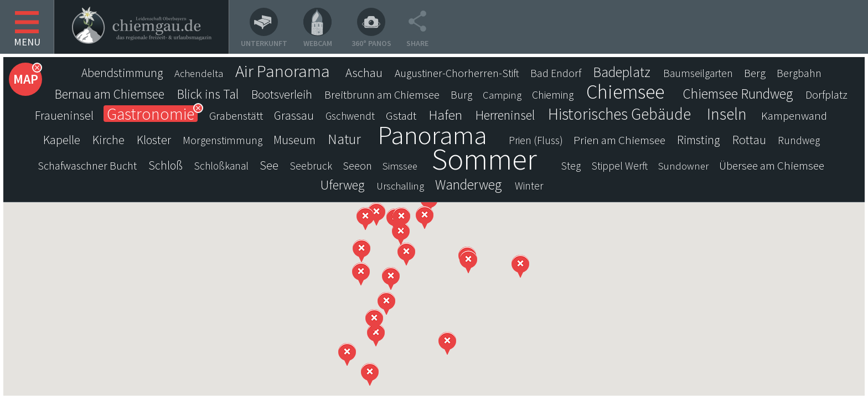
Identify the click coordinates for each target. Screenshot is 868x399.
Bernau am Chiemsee (110, 94)
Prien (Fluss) (536, 140)
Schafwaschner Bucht (87, 166)
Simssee (400, 166)
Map (26, 79)
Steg (571, 166)
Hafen (445, 115)
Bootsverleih (282, 94)
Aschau (364, 73)
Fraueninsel (64, 115)
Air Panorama (283, 71)
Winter (529, 186)
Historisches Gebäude (619, 114)
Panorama (432, 135)
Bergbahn (799, 73)
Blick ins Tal (208, 94)
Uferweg (342, 185)
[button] (376, 335)
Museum (294, 140)
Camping (502, 95)
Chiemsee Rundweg (738, 94)
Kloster (154, 140)
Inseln (727, 114)
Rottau (749, 140)
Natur (344, 139)
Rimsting (699, 140)
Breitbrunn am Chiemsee (382, 95)
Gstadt (401, 116)
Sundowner (683, 166)
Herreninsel (505, 115)
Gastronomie (151, 114)
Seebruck (311, 166)
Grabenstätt (236, 116)
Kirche (108, 140)
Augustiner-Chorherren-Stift (457, 73)
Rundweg (799, 140)
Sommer (484, 159)
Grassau (294, 116)
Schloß (166, 165)
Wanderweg (468, 185)
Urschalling (400, 186)
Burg (461, 95)
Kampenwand (794, 116)
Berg (755, 73)
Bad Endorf (556, 73)
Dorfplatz (826, 95)
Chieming (553, 95)
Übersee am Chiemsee (772, 165)
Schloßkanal (221, 166)
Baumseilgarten (698, 73)
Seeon (357, 166)
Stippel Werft (620, 166)
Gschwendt (350, 116)
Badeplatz (622, 72)
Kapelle (62, 140)
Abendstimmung (122, 73)
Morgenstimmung (223, 140)
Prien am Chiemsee (619, 140)
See (269, 165)
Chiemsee (625, 92)
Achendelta (199, 73)
